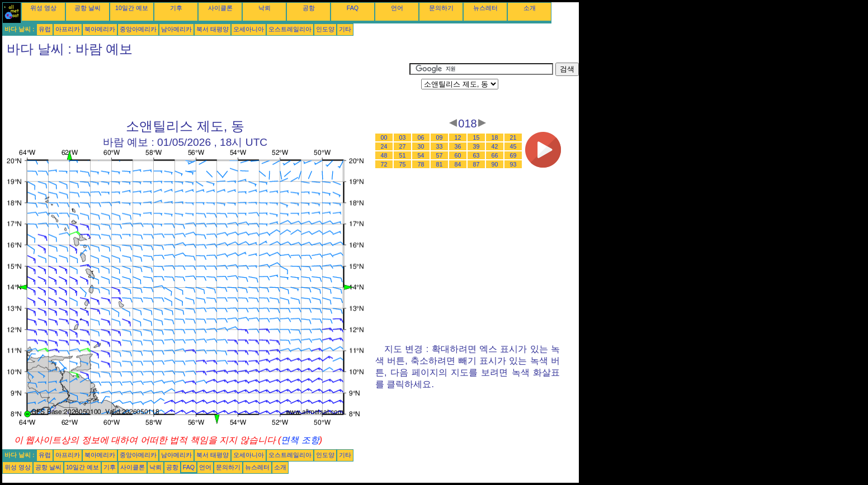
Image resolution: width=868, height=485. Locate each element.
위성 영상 (43, 8)
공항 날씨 (88, 8)
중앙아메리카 (138, 29)
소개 (530, 8)
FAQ (353, 8)
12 (458, 137)
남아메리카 (176, 29)
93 (513, 164)
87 (477, 164)
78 (421, 164)
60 (458, 155)
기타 (345, 29)
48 (384, 155)
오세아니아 (249, 29)
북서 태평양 (213, 29)
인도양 (325, 29)
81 (440, 164)
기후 (176, 8)
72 (384, 164)
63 (477, 155)
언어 (397, 8)
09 (440, 137)
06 (421, 137)
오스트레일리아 (290, 29)
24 (384, 146)
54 (421, 155)
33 (440, 146)
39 (477, 146)
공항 (309, 8)
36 (458, 146)
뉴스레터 (485, 8)
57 (440, 155)
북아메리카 (100, 29)
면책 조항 (300, 440)
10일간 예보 (132, 8)
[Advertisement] (206, 88)
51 (403, 155)
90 (495, 164)
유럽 (45, 29)
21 (513, 137)
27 (403, 146)
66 (495, 155)
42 (495, 146)
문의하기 (441, 8)
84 (458, 164)
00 (384, 137)
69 (513, 155)
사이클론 (220, 8)
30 (421, 146)
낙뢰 (265, 8)
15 (477, 137)
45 (513, 146)
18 (495, 137)
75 (403, 164)
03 (403, 137)
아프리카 (68, 29)
